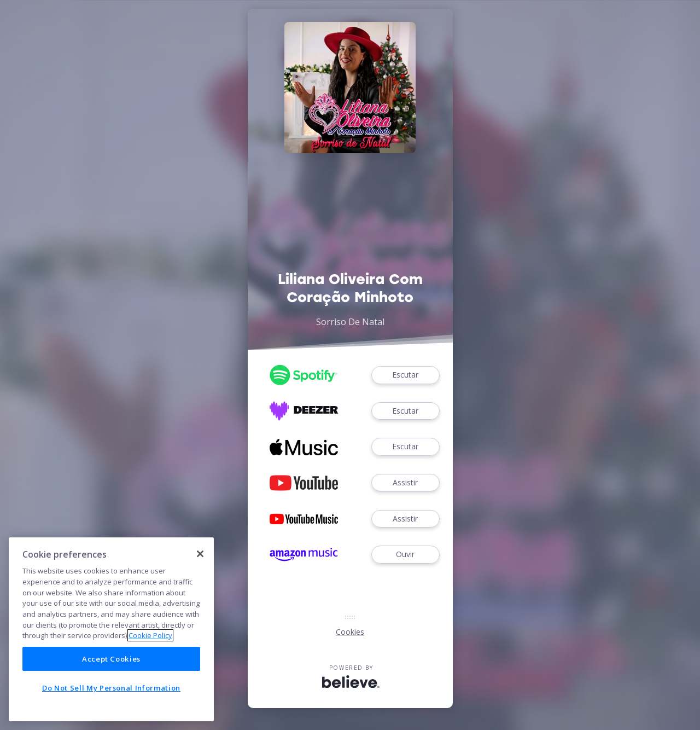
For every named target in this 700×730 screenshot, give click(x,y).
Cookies (350, 632)
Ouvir (405, 555)
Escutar (405, 375)
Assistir (405, 483)
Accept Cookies (111, 659)
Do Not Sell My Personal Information (111, 688)
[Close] (200, 554)
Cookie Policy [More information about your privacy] (150, 635)
